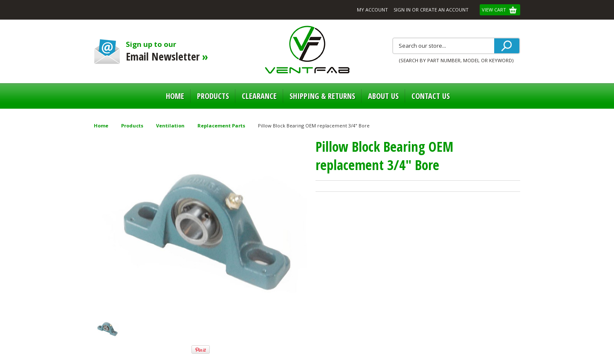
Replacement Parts (221, 126)
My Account (372, 10)
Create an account (444, 10)
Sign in (402, 10)
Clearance (259, 96)
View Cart (495, 10)
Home (175, 96)
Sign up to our (174, 51)
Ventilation (170, 126)
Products (213, 96)
